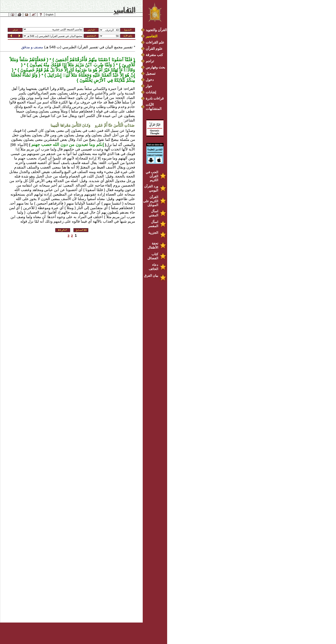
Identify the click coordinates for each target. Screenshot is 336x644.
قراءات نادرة (155, 98)
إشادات (151, 92)
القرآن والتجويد (156, 30)
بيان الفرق (151, 276)
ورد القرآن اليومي (151, 188)
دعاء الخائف (153, 267)
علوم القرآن (154, 49)
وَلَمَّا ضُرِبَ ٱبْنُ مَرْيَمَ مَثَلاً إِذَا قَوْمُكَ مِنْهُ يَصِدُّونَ (70, 65)
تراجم (150, 61)
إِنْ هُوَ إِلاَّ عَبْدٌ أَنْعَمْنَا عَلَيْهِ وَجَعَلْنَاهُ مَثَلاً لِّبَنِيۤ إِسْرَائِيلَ (91, 75)
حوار (149, 86)
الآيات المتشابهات (154, 107)
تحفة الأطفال (153, 245)
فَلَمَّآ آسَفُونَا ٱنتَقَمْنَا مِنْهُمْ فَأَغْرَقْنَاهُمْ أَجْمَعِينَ (93, 60)
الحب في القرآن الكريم (152, 176)
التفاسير (151, 36)
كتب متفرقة (154, 55)
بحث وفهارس (156, 67)
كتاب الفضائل (153, 256)
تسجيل (151, 74)
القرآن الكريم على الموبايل (151, 201)
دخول (150, 80)
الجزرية (153, 233)
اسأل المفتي (153, 213)
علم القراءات (155, 42)
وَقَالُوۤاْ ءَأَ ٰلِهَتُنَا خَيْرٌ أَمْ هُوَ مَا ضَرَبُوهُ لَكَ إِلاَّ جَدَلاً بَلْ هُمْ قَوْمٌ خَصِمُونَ (77, 70)
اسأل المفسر (153, 224)
